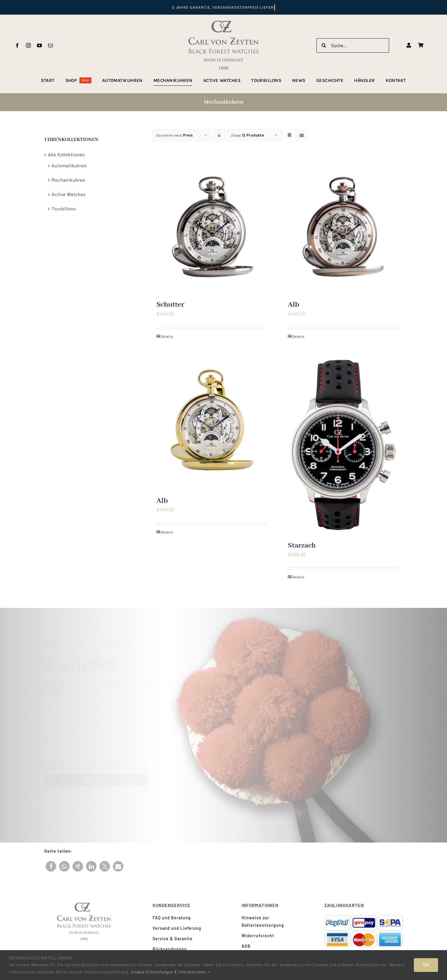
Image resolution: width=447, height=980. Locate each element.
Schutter (170, 305)
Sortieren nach (175, 135)
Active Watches (69, 194)
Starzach (302, 546)
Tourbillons (64, 209)
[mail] (51, 45)
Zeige (248, 135)
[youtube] (40, 45)
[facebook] (17, 45)
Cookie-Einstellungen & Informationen (171, 972)
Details (167, 336)
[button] (51, 866)
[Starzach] (343, 445)
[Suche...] (353, 45)
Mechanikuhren (69, 180)
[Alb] (343, 227)
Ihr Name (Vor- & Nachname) (74, 718)
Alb (294, 305)
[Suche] (324, 45)
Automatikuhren (69, 166)
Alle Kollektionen (66, 155)
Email (50, 739)
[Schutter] (212, 227)
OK (426, 965)
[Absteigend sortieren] (219, 135)
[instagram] (29, 45)
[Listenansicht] (302, 135)
